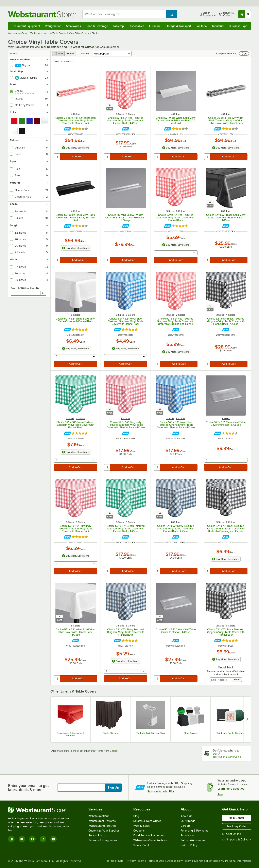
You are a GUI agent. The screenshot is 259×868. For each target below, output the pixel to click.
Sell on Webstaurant (193, 840)
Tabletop (118, 26)
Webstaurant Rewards (102, 821)
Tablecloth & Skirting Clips (151, 733)
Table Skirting (111, 733)
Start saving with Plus (161, 791)
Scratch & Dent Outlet (147, 821)
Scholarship (188, 835)
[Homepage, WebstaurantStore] (42, 14)
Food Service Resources (149, 835)
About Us (187, 816)
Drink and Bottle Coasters (231, 733)
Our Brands (188, 821)
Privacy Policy (135, 861)
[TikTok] (43, 839)
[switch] (244, 53)
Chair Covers (191, 733)
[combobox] (124, 14)
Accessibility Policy (179, 861)
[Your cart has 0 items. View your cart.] (245, 14)
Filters (13, 53)
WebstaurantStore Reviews (150, 840)
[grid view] (58, 53)
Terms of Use (156, 861)
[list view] (70, 53)
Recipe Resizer (98, 835)
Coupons (139, 831)
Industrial (218, 26)
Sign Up (113, 788)
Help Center (237, 818)
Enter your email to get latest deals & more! (28, 788)
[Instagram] (11, 839)
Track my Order (237, 826)
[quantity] (57, 157)
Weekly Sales (142, 826)
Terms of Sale (115, 861)
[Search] (43, 293)
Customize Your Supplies (104, 831)
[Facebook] (32, 839)
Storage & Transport (178, 26)
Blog (136, 816)
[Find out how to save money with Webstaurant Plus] (67, 129)
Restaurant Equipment (26, 26)
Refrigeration (53, 26)
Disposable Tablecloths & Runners (71, 734)
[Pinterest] (53, 839)
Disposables (136, 26)
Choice (114, 751)
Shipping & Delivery (237, 840)
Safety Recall (141, 845)
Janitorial (202, 26)
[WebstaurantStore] (41, 810)
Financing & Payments (195, 831)
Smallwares (74, 26)
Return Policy (189, 845)
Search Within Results (25, 288)
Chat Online (232, 834)
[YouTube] (22, 839)
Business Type (238, 26)
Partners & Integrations (103, 840)
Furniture (155, 26)
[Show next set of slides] (247, 719)
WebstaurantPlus (99, 816)
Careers (186, 826)
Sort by (85, 53)
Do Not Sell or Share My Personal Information (223, 861)
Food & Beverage (97, 26)
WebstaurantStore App (102, 826)
